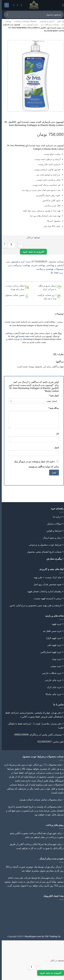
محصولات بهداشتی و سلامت (24, 21)
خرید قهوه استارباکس (49, 652)
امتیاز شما (52, 396)
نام (56, 434)
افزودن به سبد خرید (32, 252)
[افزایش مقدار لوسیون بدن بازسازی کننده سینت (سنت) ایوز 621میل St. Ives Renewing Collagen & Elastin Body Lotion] (3, 244)
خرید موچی (54, 666)
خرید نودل (55, 659)
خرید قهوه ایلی (53, 645)
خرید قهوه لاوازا (52, 638)
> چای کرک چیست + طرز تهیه (47, 577)
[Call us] (15, 5)
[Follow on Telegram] (11, 5)
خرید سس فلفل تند (50, 631)
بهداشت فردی (36, 265)
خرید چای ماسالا (52, 694)
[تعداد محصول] (10, 244)
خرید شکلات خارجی (50, 673)
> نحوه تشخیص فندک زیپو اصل (47, 584)
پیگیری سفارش (52, 559)
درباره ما (55, 517)
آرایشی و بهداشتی (45, 21)
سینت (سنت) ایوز (21, 336)
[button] (60, 5)
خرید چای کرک (52, 687)
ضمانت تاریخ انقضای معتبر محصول (43, 552)
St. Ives (53, 273)
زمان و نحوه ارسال (50, 538)
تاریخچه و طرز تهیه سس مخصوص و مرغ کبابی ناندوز (33, 605)
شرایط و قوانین (52, 531)
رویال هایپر (60, 21)
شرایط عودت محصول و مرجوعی (43, 545)
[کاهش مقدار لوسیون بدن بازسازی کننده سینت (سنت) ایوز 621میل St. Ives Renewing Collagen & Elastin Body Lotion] (19, 244)
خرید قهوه (55, 624)
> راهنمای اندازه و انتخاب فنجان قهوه (44, 591)
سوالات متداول (52, 524)
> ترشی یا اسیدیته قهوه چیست (47, 598)
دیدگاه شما (52, 408)
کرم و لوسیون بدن (29, 24)
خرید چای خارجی (51, 680)
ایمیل (55, 447)
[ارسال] (6, 15)
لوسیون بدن (45, 336)
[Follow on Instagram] (19, 5)
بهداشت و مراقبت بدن (48, 24)
